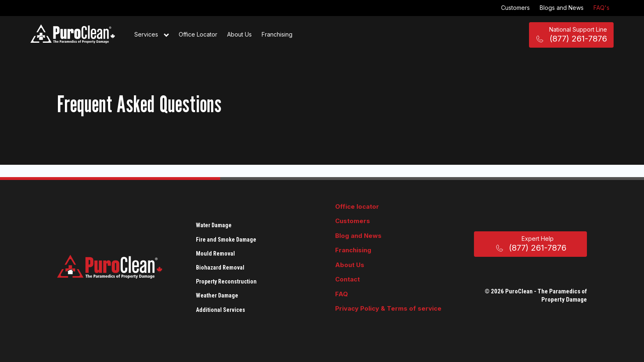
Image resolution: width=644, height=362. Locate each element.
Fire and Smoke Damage (226, 240)
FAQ (342, 294)
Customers (515, 8)
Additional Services (221, 310)
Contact (347, 279)
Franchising (277, 34)
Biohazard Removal (220, 267)
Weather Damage (217, 295)
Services (152, 35)
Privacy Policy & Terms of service (388, 308)
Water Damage (214, 225)
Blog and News (358, 236)
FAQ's (601, 8)
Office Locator (198, 34)
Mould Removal (215, 254)
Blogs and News (562, 8)
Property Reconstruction (226, 281)
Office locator (357, 206)
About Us (239, 34)
